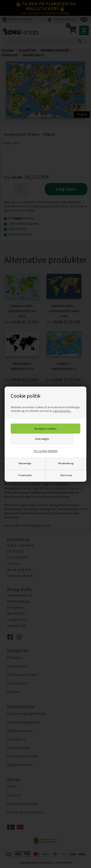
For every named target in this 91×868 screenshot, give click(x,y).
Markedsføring (66, 463)
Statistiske (66, 475)
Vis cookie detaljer (46, 451)
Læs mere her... (62, 411)
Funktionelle (25, 475)
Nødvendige (25, 463)
